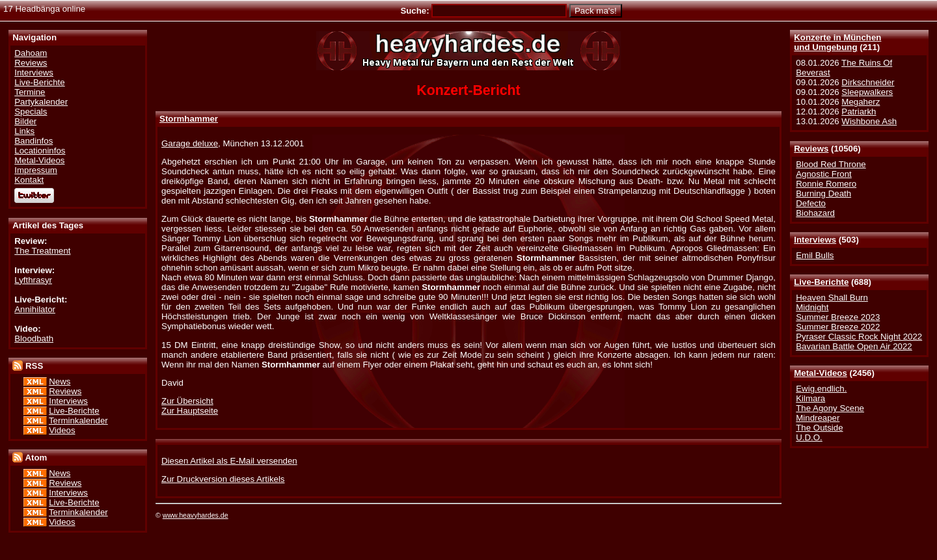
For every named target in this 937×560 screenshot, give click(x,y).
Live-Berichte (821, 282)
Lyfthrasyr (33, 280)
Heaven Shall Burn (832, 298)
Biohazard (815, 213)
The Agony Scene (830, 408)
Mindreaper (818, 418)
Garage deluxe (190, 143)
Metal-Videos (821, 373)
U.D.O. (809, 437)
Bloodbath (34, 339)
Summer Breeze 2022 (838, 327)
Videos (62, 430)
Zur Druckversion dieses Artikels (223, 479)
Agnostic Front (824, 174)
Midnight (812, 307)
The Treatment (42, 251)
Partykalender (41, 102)
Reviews (811, 149)
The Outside (819, 428)
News (60, 381)
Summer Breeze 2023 (838, 317)
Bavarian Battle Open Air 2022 (854, 346)
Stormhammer (189, 119)
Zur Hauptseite (190, 411)
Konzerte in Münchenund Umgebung (837, 42)
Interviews (815, 240)
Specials (31, 112)
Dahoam (31, 53)
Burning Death (823, 193)
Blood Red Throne (831, 164)
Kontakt (29, 180)
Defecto (811, 203)
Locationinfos (40, 151)
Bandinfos (34, 141)
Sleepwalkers (867, 92)
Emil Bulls (815, 255)
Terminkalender (78, 420)
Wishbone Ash (869, 121)
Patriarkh (859, 112)
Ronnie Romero (826, 184)
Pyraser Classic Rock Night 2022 (859, 337)
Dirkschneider (868, 82)
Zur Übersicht (187, 401)
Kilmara (810, 398)
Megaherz (861, 102)
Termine (30, 92)
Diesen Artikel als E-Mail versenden (229, 461)
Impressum (36, 170)
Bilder (25, 121)
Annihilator (35, 309)
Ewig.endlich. (821, 389)
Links (24, 131)
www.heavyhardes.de (196, 515)
